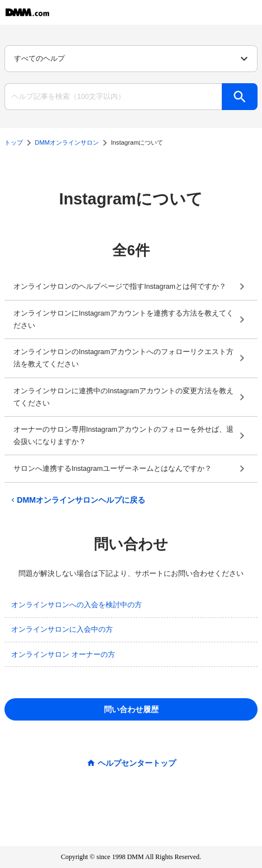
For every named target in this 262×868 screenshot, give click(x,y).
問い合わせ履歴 (131, 709)
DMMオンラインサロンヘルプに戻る (77, 500)
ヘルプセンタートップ (137, 763)
